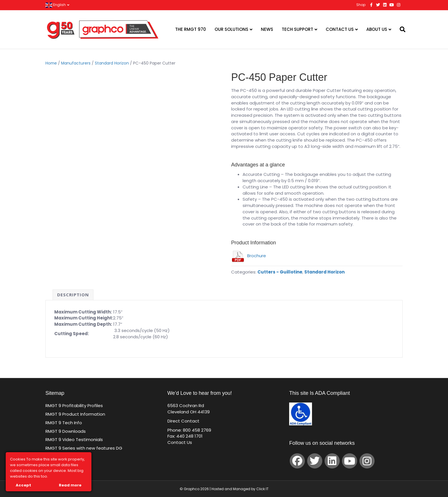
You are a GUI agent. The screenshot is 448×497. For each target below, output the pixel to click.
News (267, 29)
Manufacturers (76, 63)
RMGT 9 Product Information (75, 414)
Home (51, 63)
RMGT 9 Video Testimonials (74, 439)
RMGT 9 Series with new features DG (84, 448)
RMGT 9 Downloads (66, 431)
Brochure (249, 256)
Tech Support (297, 29)
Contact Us (340, 29)
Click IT (262, 489)
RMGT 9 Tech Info (64, 423)
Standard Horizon (112, 63)
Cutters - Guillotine (280, 272)
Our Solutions (231, 29)
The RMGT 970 (191, 29)
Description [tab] (73, 295)
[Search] (399, 29)
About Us (377, 29)
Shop (361, 5)
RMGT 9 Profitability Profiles (74, 406)
